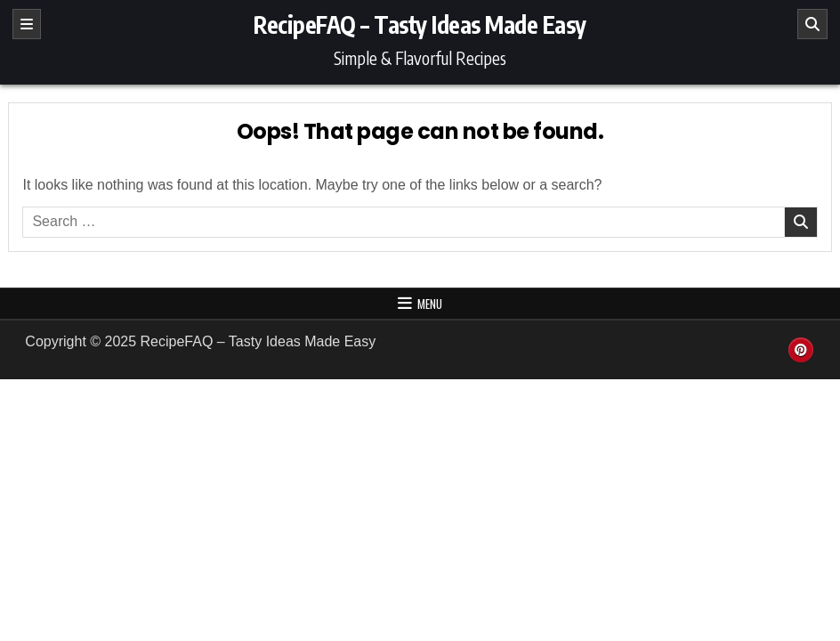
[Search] (812, 24)
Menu (430, 304)
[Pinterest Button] (801, 350)
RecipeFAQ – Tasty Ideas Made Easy (420, 24)
